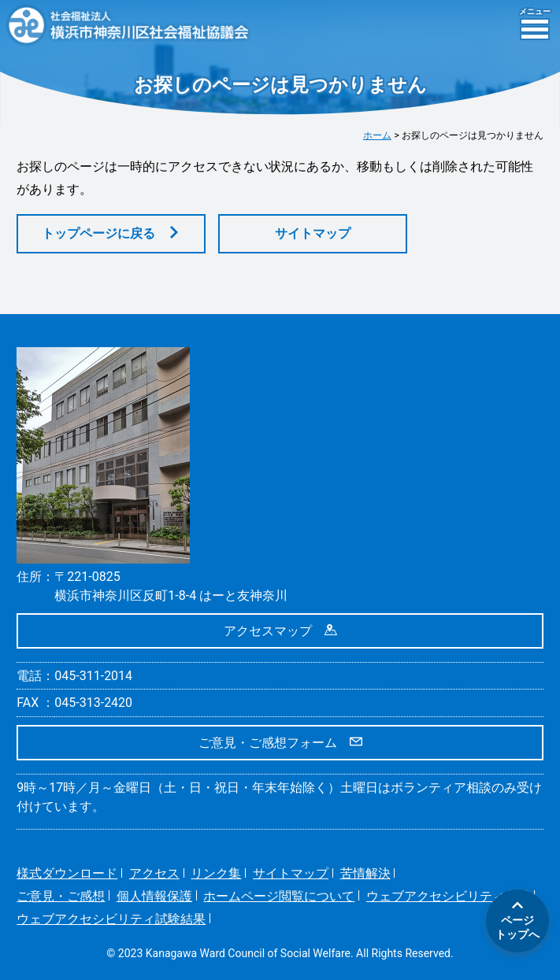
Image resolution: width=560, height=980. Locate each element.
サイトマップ (313, 233)
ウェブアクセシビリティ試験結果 (111, 919)
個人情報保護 (154, 896)
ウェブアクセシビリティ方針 (448, 896)
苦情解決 (365, 873)
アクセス (154, 873)
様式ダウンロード (67, 873)
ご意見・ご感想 (61, 896)
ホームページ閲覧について (279, 896)
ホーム (377, 135)
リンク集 (216, 873)
